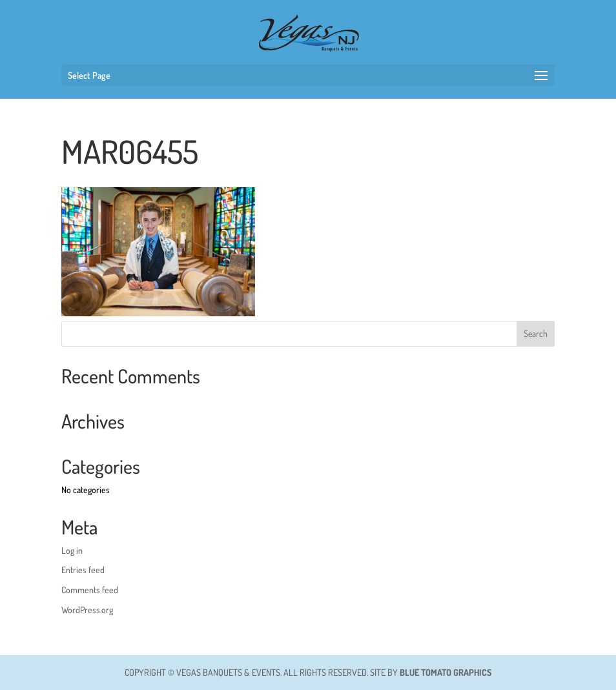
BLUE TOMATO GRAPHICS (446, 672)
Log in (72, 550)
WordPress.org (87, 610)
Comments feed (90, 590)
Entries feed (83, 570)
